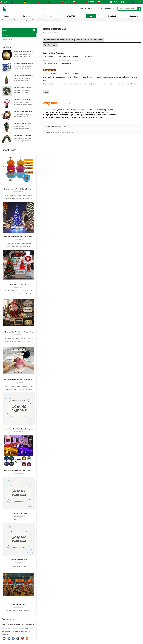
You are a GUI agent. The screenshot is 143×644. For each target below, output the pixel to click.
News (91, 16)
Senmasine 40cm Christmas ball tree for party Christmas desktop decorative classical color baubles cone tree (23, 75)
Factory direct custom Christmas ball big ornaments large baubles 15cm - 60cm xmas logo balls (23, 51)
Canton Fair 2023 (19, 604)
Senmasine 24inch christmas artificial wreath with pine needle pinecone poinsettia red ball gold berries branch (23, 87)
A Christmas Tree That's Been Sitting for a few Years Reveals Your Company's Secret (19, 429)
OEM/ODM (71, 16)
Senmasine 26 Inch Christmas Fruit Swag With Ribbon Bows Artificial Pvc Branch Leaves (23, 123)
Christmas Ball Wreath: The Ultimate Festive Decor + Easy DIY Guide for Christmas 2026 (19, 332)
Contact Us (135, 16)
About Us (48, 16)
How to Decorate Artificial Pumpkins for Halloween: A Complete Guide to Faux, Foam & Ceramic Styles (19, 189)
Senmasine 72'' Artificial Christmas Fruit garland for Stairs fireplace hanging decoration (23, 135)
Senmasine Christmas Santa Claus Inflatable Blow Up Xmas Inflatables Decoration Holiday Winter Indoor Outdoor (23, 99)
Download (112, 16)
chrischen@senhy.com (107, 8)
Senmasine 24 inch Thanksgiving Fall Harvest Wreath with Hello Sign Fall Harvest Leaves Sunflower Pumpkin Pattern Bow (23, 111)
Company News (19, 20)
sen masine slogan (61, 126)
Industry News (8, 39)
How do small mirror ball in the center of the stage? (19, 470)
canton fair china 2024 (19, 560)
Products (27, 16)
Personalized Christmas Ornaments (62, 132)
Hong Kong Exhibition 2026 (19, 284)
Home (6, 16)
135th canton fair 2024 (19, 513)
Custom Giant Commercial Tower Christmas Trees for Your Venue (19, 237)
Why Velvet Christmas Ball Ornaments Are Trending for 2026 (19, 380)
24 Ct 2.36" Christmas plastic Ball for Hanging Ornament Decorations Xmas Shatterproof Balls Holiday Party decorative (23, 63)
